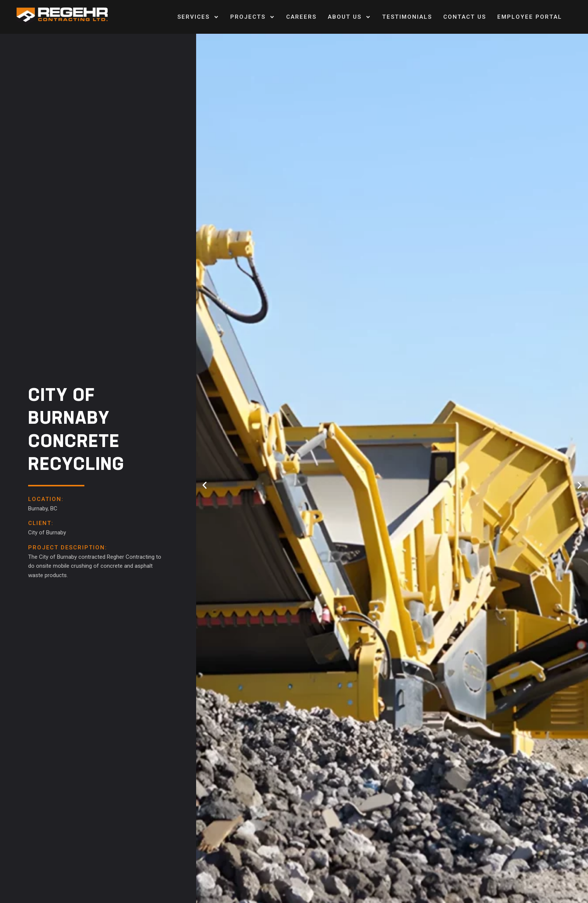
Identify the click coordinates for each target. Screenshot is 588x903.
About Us (349, 17)
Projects (253, 17)
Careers (301, 17)
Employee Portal (530, 17)
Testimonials (407, 17)
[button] (205, 485)
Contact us (465, 17)
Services (198, 17)
